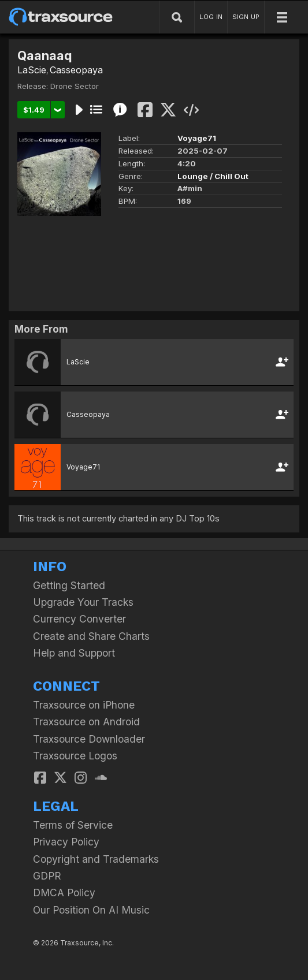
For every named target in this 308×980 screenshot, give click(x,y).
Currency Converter (79, 619)
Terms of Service (73, 825)
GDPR (47, 876)
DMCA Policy (64, 893)
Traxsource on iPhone (84, 705)
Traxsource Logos (75, 756)
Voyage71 (197, 138)
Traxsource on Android (86, 722)
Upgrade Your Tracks (83, 602)
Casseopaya (76, 70)
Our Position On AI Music (91, 910)
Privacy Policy (66, 842)
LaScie (32, 70)
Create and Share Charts (91, 636)
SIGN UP (246, 17)
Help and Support (74, 653)
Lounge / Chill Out (213, 176)
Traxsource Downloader (89, 739)
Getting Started (69, 585)
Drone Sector (75, 86)
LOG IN (211, 17)
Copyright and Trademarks (96, 859)
